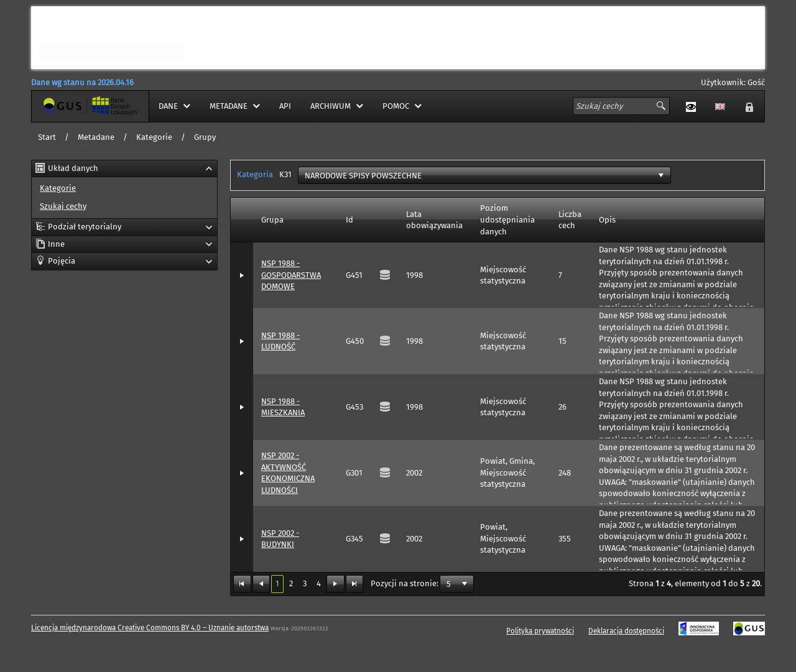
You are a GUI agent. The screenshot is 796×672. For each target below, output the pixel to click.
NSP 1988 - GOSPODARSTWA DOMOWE (291, 275)
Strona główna (58, 106)
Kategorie (154, 137)
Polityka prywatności (540, 631)
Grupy (205, 137)
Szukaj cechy (63, 206)
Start (47, 137)
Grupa (272, 220)
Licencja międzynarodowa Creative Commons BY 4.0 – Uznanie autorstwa (150, 628)
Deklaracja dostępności (626, 631)
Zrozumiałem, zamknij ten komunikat (113, 53)
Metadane (96, 137)
